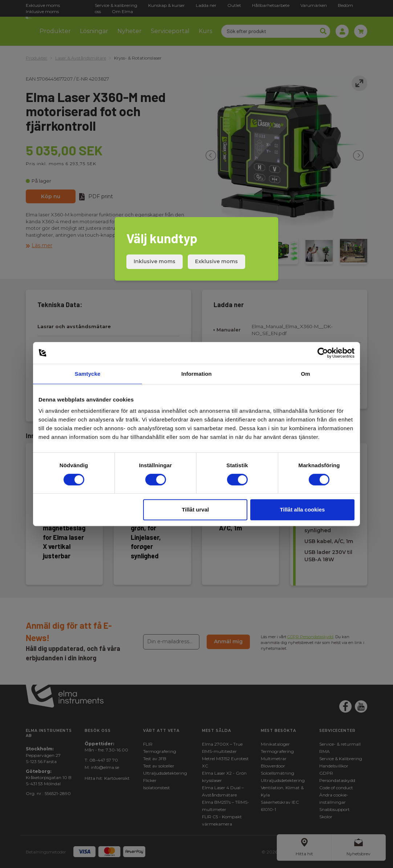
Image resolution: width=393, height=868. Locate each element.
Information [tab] (196, 374)
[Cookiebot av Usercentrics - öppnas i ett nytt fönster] (323, 353)
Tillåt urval (195, 510)
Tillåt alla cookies (302, 510)
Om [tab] (305, 374)
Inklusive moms (155, 261)
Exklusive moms (216, 261)
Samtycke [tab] (88, 374)
